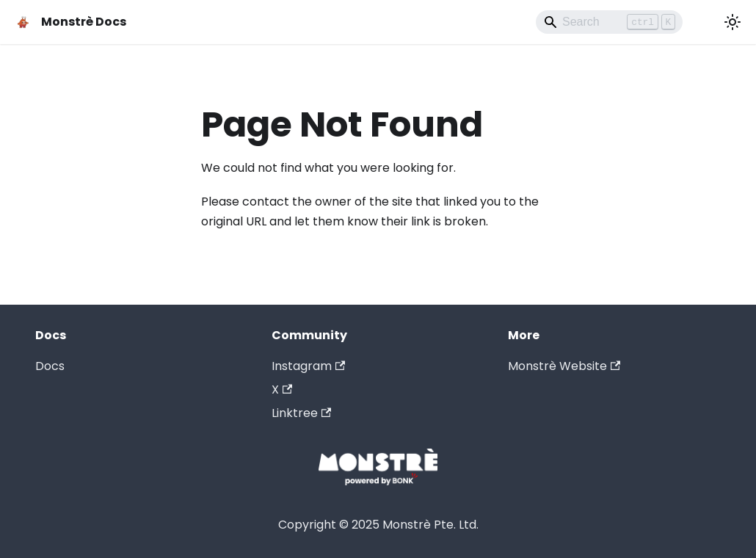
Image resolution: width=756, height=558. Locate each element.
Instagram (308, 366)
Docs (50, 366)
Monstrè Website (564, 366)
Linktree (301, 413)
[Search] (609, 22)
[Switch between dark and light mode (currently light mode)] (733, 22)
